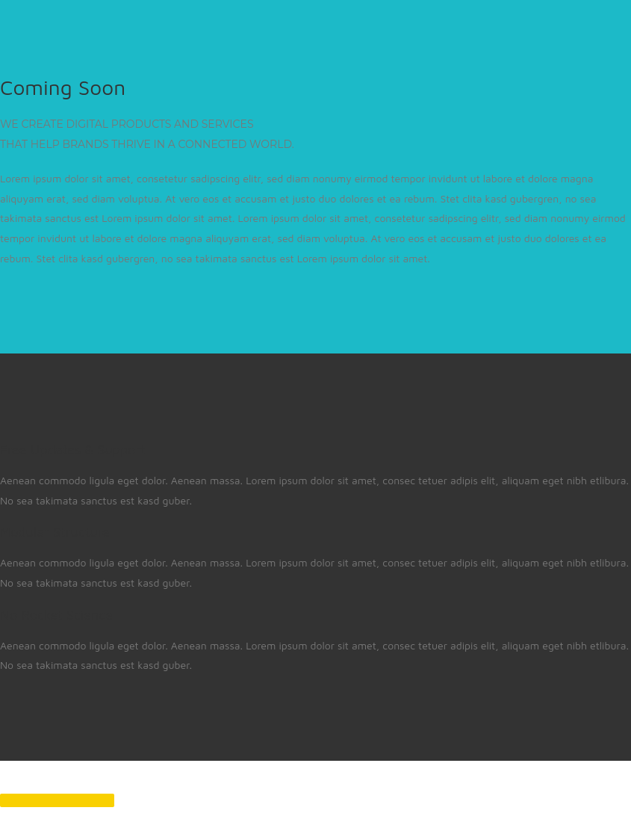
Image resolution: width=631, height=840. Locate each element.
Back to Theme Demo (57, 800)
